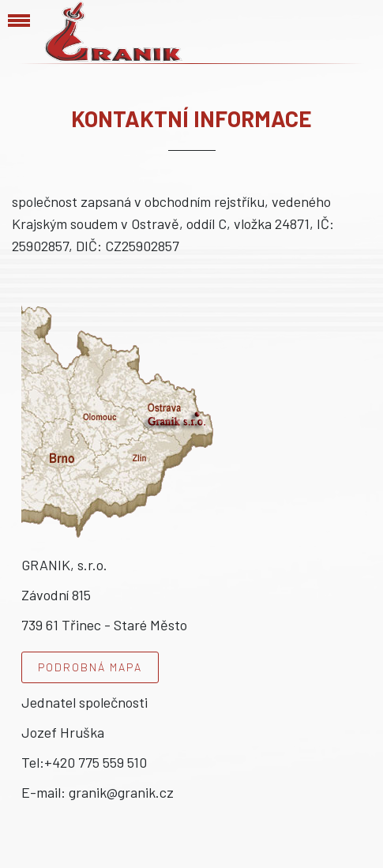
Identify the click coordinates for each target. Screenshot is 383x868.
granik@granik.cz (121, 792)
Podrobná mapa (90, 667)
